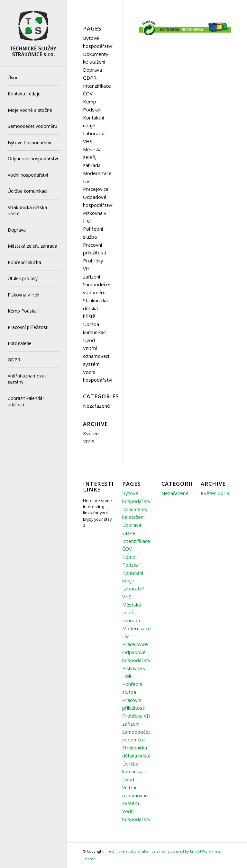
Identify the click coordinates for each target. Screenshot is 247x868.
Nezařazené (96, 406)
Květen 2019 (215, 493)
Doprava (92, 70)
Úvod (89, 340)
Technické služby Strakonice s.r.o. (136, 851)
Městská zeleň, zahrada (92, 157)
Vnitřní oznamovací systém (96, 356)
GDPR (90, 78)
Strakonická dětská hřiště (95, 308)
